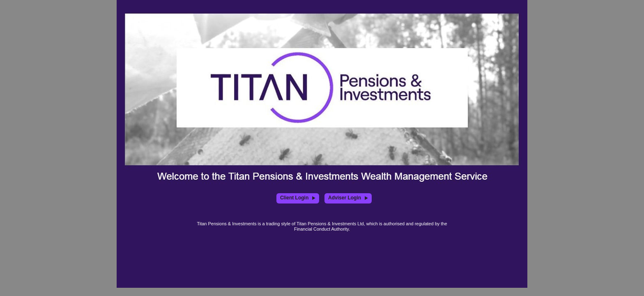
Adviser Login (348, 198)
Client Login (298, 198)
